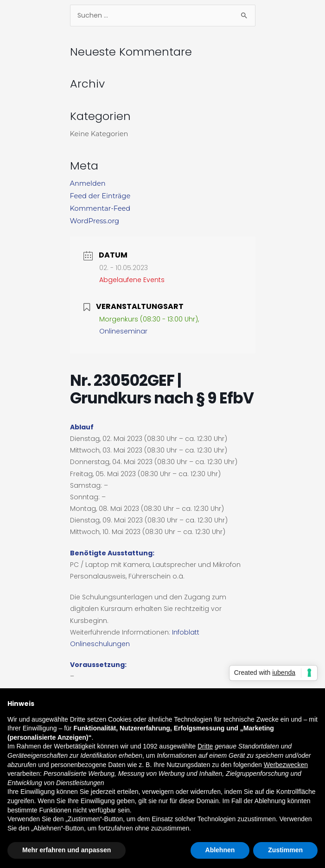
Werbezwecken (286, 765)
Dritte (205, 746)
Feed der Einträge (100, 196)
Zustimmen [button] (285, 850)
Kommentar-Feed (100, 208)
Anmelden (88, 183)
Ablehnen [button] (220, 850)
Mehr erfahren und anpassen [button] (67, 850)
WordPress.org (95, 221)
